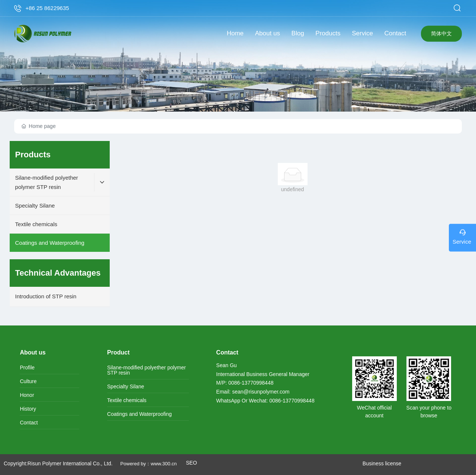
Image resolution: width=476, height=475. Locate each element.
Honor (27, 395)
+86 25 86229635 (47, 8)
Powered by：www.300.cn (149, 464)
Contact (29, 423)
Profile (27, 368)
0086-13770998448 (251, 383)
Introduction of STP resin (46, 296)
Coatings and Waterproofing (139, 414)
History (28, 409)
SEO (192, 463)
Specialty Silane (126, 386)
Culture (28, 381)
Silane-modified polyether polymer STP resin (147, 370)
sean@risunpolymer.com (261, 392)
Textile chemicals (127, 400)
